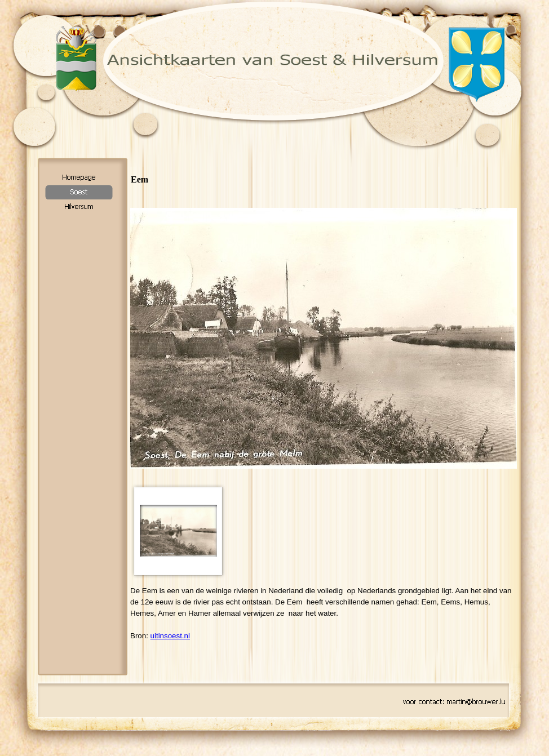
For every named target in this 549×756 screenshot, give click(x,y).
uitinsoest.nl (170, 636)
